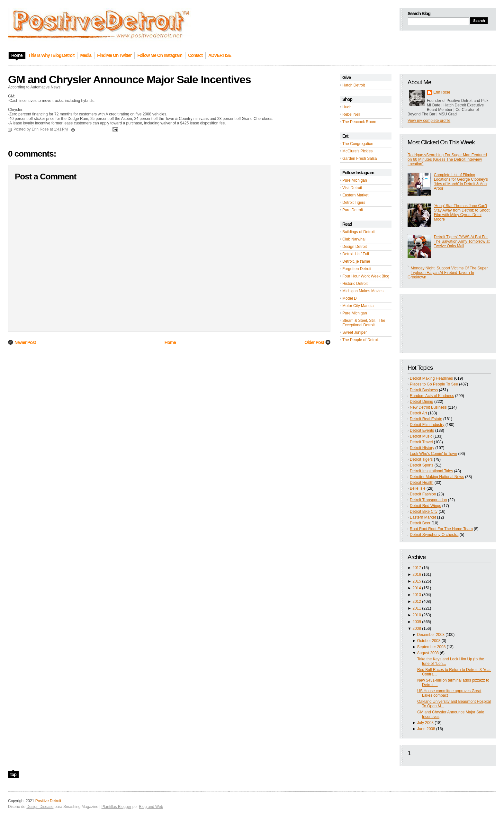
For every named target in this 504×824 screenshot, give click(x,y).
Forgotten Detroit (357, 269)
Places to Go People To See (434, 384)
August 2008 (428, 653)
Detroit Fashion (423, 494)
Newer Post (25, 342)
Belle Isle (418, 488)
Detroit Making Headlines (431, 378)
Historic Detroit (355, 284)
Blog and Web (151, 807)
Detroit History (422, 448)
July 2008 (425, 723)
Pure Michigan (355, 180)
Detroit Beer (420, 523)
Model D (350, 298)
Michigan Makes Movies (363, 291)
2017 (417, 568)
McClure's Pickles (357, 151)
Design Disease (40, 807)
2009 (417, 622)
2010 (417, 615)
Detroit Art (418, 413)
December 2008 (431, 635)
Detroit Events (422, 430)
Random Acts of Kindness (432, 396)
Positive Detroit (48, 801)
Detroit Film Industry (427, 425)
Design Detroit (355, 247)
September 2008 (432, 647)
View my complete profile (429, 121)
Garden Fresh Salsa (360, 158)
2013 (417, 595)
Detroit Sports (422, 465)
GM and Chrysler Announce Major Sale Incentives (130, 79)
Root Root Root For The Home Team (441, 529)
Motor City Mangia (358, 306)
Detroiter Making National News (437, 477)
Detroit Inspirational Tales (432, 471)
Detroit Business (424, 390)
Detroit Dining (422, 402)
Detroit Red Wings (425, 506)
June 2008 (426, 729)
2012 (417, 602)
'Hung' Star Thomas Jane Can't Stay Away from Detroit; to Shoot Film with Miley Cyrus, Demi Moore (462, 213)
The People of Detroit (360, 340)
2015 (417, 581)
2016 (417, 575)
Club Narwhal (354, 239)
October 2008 (429, 641)
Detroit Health (422, 483)
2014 (417, 588)
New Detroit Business (428, 407)
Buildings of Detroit (359, 232)
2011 (417, 608)
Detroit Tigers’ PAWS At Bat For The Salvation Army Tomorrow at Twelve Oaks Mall (462, 241)
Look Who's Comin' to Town (433, 454)
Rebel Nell (351, 114)
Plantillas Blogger (117, 807)
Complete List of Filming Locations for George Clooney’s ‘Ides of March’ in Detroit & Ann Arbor (461, 182)
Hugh (347, 107)
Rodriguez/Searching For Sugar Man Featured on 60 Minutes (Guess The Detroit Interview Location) (447, 159)
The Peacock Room (359, 122)
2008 (417, 629)
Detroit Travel (421, 442)
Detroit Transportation (428, 500)
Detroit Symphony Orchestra (434, 535)
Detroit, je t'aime (356, 261)
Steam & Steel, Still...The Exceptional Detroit (364, 323)
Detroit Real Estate (426, 419)
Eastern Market (355, 195)
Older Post (314, 342)
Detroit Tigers (354, 203)
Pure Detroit (353, 210)
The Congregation (358, 144)
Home (170, 342)
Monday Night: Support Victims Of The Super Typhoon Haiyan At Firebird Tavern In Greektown (448, 273)
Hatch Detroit (354, 85)
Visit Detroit (352, 188)
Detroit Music (421, 436)
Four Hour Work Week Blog (366, 276)
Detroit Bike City (424, 512)
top (13, 774)
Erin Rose (442, 92)
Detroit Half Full (356, 254)
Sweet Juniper (355, 332)
